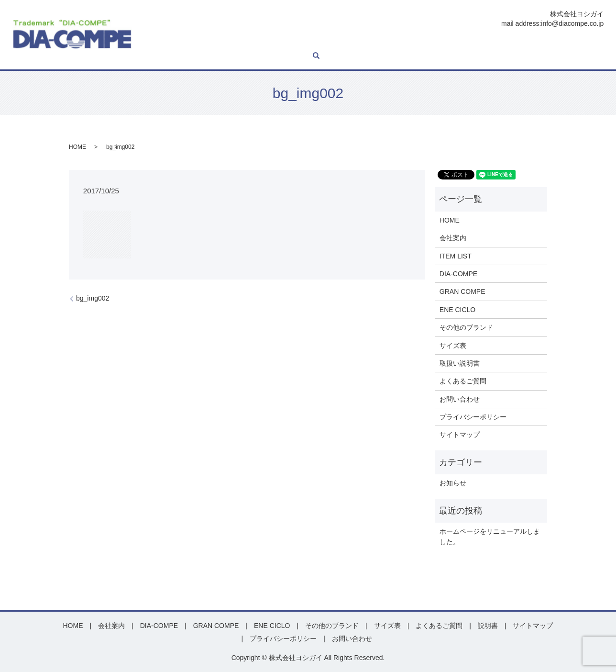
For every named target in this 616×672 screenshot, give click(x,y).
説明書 (481, 42)
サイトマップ (460, 435)
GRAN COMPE (311, 42)
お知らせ (453, 483)
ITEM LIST (221, 42)
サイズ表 (451, 42)
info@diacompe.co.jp (572, 23)
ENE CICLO (359, 42)
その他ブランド (407, 42)
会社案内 (185, 42)
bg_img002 (93, 298)
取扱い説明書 (460, 363)
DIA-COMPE (263, 42)
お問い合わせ (571, 42)
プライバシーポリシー (473, 417)
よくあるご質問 (521, 42)
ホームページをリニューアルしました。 (490, 537)
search (149, 56)
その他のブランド (466, 327)
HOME (155, 42)
